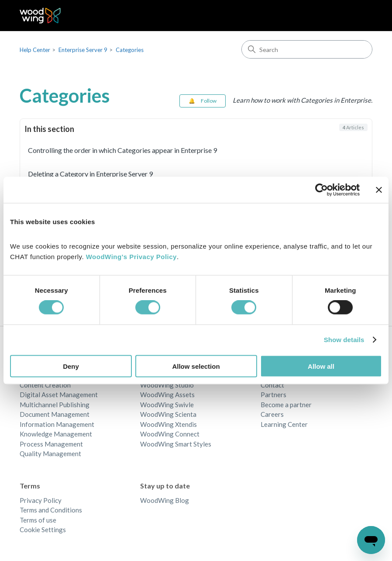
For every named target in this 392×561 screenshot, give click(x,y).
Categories (130, 50)
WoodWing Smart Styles (176, 444)
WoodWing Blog (165, 500)
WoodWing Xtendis (168, 424)
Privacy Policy (41, 500)
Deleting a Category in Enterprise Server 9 (90, 174)
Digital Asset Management (59, 395)
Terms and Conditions (51, 510)
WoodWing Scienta (168, 414)
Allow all (321, 366)
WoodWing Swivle (167, 405)
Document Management (55, 414)
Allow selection (196, 366)
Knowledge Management (56, 434)
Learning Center (284, 424)
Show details (344, 340)
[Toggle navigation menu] (357, 16)
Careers (272, 414)
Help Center (35, 50)
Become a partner (286, 405)
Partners (273, 395)
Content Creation (45, 385)
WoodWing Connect (170, 434)
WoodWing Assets (167, 395)
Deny (71, 366)
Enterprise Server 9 (83, 50)
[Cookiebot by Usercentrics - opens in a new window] (322, 190)
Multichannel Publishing (55, 405)
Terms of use (38, 520)
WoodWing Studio (167, 385)
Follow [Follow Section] (209, 101)
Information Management (57, 424)
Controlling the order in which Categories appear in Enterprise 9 (122, 150)
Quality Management (50, 454)
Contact (272, 385)
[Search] (307, 49)
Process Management (51, 444)
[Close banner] (379, 190)
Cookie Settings (43, 530)
